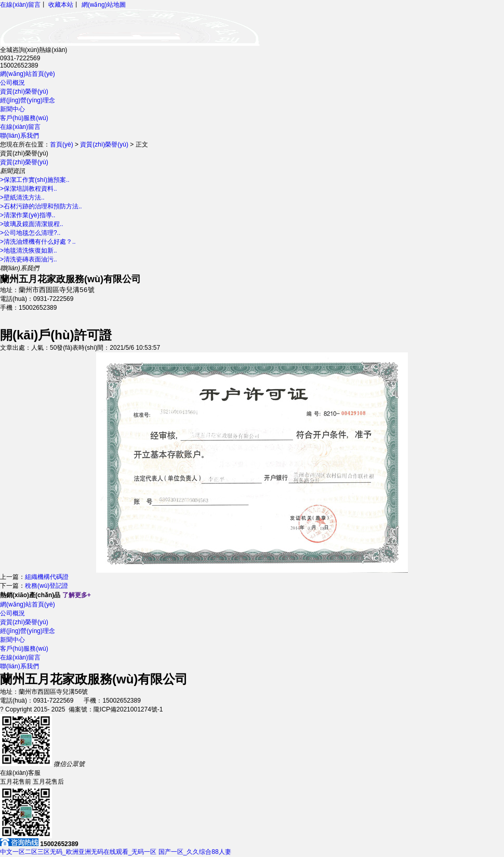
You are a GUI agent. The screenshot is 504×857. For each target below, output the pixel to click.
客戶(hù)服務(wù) (24, 118)
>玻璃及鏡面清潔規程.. (32, 224)
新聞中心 (12, 109)
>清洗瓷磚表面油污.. (29, 259)
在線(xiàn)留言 (20, 5)
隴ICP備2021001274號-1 (128, 710)
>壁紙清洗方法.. (22, 197)
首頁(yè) (62, 144)
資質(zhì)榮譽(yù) (24, 91)
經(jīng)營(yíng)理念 (28, 100)
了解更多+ (77, 596)
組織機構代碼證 (47, 577)
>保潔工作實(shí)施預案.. (35, 180)
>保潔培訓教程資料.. (29, 189)
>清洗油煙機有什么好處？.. (38, 242)
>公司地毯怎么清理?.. (30, 233)
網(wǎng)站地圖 (104, 5)
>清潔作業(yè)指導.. (28, 215)
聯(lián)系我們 (19, 136)
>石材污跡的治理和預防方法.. (41, 206)
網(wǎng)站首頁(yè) (28, 74)
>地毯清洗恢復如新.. (29, 250)
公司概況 (12, 83)
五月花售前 (16, 782)
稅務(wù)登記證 (47, 586)
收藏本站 (61, 5)
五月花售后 (48, 782)
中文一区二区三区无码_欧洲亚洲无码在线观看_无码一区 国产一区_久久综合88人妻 (116, 852)
